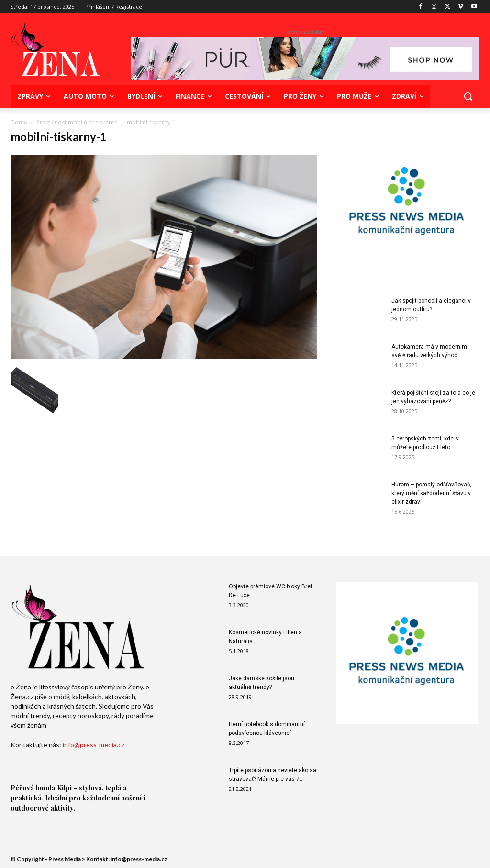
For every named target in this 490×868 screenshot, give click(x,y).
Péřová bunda (33, 788)
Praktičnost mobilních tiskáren (77, 122)
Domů (19, 122)
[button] (468, 96)
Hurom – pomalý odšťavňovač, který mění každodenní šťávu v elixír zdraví (431, 493)
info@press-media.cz (94, 745)
